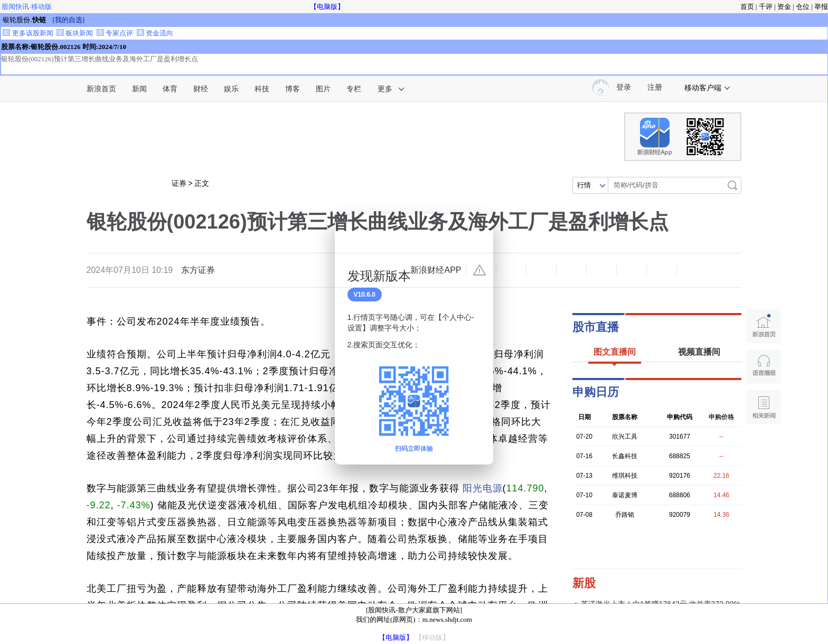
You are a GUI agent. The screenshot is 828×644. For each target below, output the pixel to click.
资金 (784, 7)
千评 (766, 7)
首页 (747, 7)
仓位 (803, 7)
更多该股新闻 (28, 33)
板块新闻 (75, 33)
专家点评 (115, 33)
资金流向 (155, 33)
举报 (821, 7)
